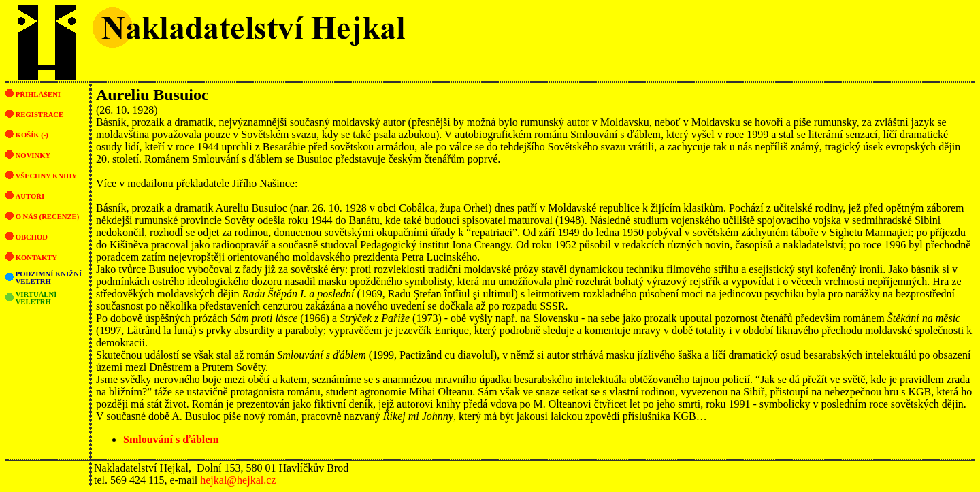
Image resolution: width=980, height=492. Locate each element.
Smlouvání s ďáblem (171, 439)
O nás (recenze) (48, 217)
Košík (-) (32, 135)
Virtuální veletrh (36, 298)
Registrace (39, 115)
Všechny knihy (47, 176)
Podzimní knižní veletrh (49, 278)
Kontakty (36, 258)
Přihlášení (38, 94)
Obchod (32, 237)
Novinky (33, 155)
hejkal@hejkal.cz (238, 480)
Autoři (30, 196)
